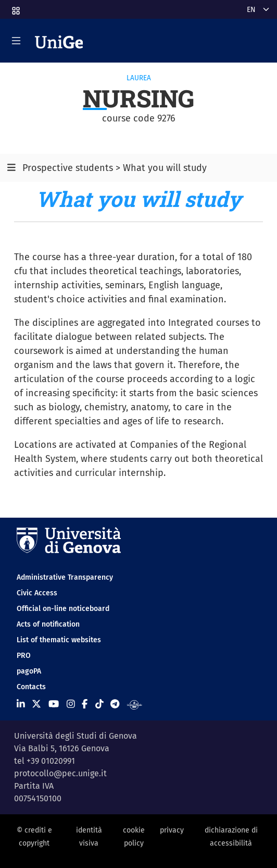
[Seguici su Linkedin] (21, 704)
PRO (24, 656)
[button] (15, 8)
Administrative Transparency (65, 577)
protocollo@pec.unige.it (60, 773)
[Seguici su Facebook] (85, 704)
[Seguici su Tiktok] (99, 704)
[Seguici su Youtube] (54, 704)
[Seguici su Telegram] (115, 704)
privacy (172, 830)
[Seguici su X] (36, 704)
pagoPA (29, 671)
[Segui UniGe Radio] (135, 704)
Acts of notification (48, 624)
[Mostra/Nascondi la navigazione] (16, 41)
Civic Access (37, 593)
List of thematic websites (59, 640)
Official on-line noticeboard (63, 609)
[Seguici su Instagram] (71, 704)
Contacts (31, 687)
